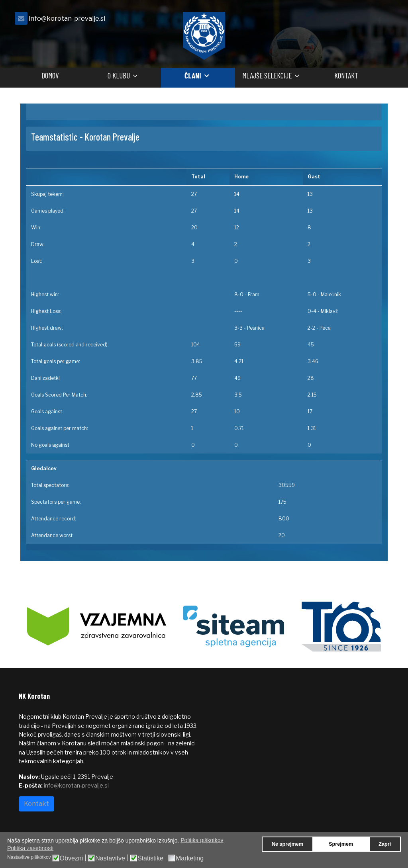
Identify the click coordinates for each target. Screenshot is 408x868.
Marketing (190, 858)
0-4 (312, 311)
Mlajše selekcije (267, 75)
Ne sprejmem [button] (287, 844)
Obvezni (72, 858)
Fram (254, 294)
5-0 (312, 294)
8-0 (239, 294)
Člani (193, 75)
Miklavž (329, 311)
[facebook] (379, 21)
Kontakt (346, 75)
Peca (325, 328)
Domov (50, 75)
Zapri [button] (385, 844)
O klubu (119, 75)
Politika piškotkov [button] (202, 840)
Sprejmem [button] (341, 844)
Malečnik (331, 294)
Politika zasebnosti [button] (30, 848)
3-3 (238, 328)
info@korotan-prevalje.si (67, 18)
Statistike (150, 858)
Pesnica (256, 328)
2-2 (311, 328)
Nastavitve (110, 858)
